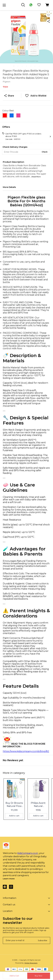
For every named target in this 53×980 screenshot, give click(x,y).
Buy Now (39, 976)
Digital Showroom (31, 963)
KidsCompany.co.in (28, 853)
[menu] (4, 5)
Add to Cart (14, 976)
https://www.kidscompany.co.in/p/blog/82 (26, 751)
